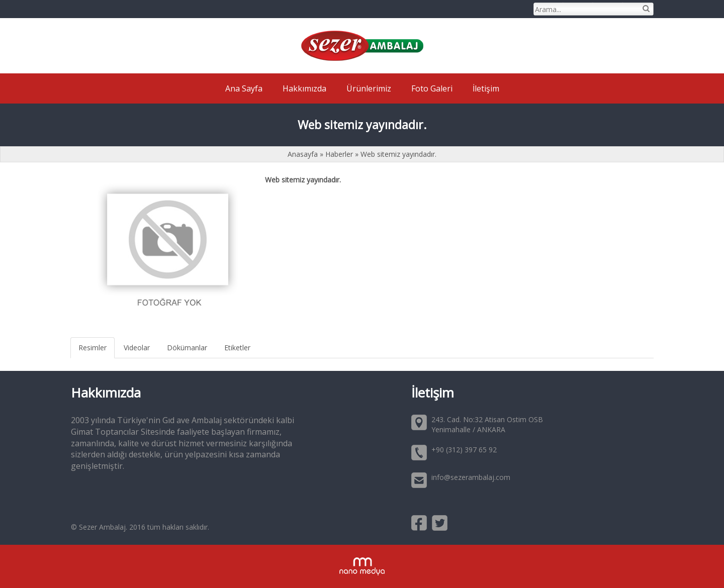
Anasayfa (304, 154)
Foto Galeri (432, 88)
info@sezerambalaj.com (471, 477)
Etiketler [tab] (237, 348)
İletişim (486, 88)
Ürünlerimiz (369, 88)
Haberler (339, 154)
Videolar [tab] (137, 348)
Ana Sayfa (244, 88)
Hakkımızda (304, 88)
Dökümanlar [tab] (187, 348)
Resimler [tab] (93, 348)
